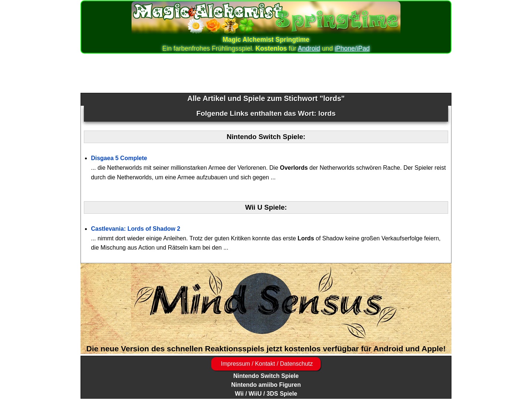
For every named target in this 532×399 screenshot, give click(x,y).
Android (309, 48)
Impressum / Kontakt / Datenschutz (266, 364)
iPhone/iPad (352, 48)
